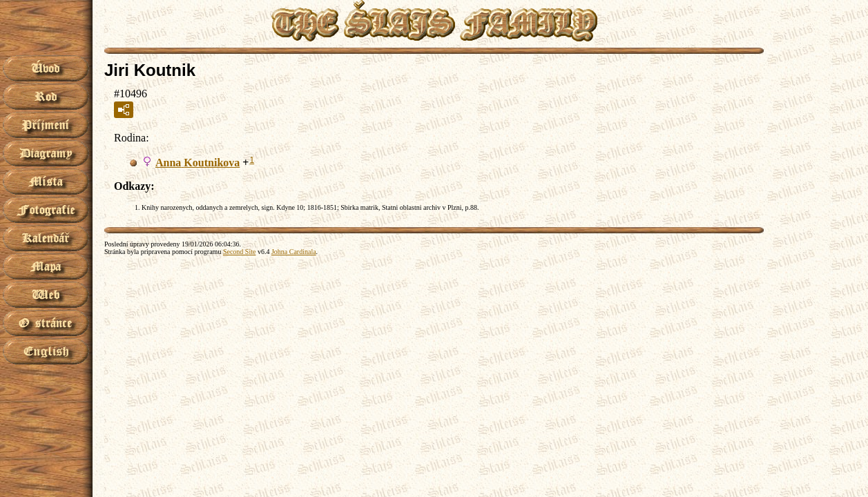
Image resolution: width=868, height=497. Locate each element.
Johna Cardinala (294, 252)
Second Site (240, 252)
